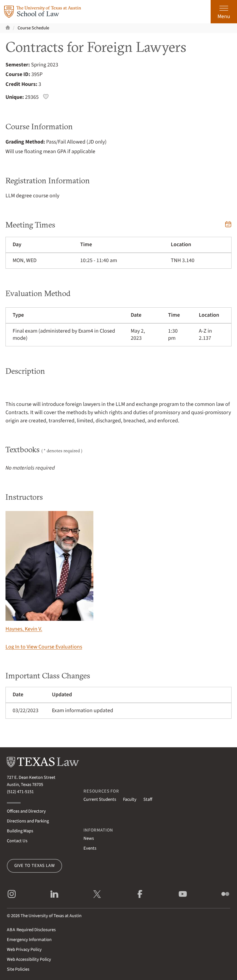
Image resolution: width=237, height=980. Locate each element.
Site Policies (18, 969)
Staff (148, 799)
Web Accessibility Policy (29, 959)
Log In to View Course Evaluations (44, 647)
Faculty (130, 799)
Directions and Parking (28, 821)
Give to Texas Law (35, 866)
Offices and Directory (26, 811)
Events (90, 848)
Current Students (100, 799)
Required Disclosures (31, 930)
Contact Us (17, 841)
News (89, 838)
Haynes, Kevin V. (49, 572)
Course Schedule (33, 28)
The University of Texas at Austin (51, 916)
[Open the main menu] (224, 12)
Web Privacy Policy (24, 950)
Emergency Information (29, 940)
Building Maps (20, 831)
